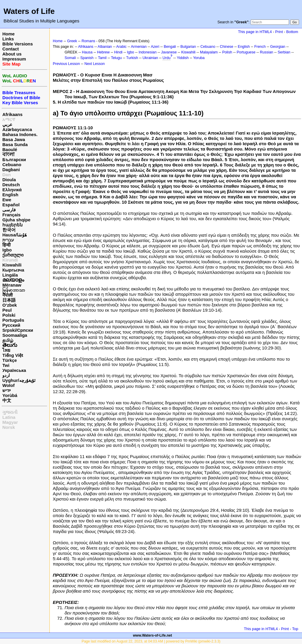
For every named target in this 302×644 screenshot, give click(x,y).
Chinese (226, 47)
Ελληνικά (12, 190)
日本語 (9, 300)
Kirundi (10, 260)
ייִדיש (6, 390)
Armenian (139, 47)
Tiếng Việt (13, 355)
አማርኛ (9, 119)
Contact (11, 49)
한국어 (9, 230)
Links (8, 39)
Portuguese (246, 52)
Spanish (87, 58)
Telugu (116, 58)
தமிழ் (8, 340)
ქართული (13, 255)
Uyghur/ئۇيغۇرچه (19, 380)
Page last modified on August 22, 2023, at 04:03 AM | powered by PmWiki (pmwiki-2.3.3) (151, 641)
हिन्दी (6, 245)
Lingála (10, 275)
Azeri (155, 47)
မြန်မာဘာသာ (14, 290)
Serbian (284, 52)
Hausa (87, 52)
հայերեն (13, 225)
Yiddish (183, 58)
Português (13, 320)
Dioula (9, 180)
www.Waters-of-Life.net (152, 635)
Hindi (118, 52)
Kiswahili (12, 265)
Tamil (102, 58)
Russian (266, 52)
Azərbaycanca (17, 129)
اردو (6, 375)
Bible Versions (18, 44)
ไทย (6, 350)
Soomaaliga (15, 335)
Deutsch (11, 185)
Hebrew (103, 52)
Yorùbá (10, 395)
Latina (9, 417)
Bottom (292, 32)
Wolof (8, 385)
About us (12, 54)
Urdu (166, 58)
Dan (6, 175)
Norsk (9, 427)
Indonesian (148, 52)
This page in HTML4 (255, 32)
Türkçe (10, 360)
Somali (70, 58)
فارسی (9, 210)
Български (14, 160)
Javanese (169, 52)
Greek (72, 41)
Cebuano (12, 165)
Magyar (10, 422)
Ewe (7, 200)
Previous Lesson (66, 64)
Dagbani (11, 170)
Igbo (7, 250)
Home (9, 34)
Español (11, 205)
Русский (11, 325)
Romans (88, 41)
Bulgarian (188, 47)
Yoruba (199, 58)
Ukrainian (150, 58)
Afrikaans (12, 114)
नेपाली (8, 295)
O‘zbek (10, 305)
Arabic (121, 47)
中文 (7, 400)
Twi (6, 365)
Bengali (170, 47)
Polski (9, 315)
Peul (7, 310)
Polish (227, 52)
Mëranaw (12, 285)
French (260, 47)
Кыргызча (13, 270)
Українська (14, 370)
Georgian (278, 47)
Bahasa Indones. (20, 134)
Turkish (132, 58)
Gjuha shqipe (16, 220)
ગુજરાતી (10, 412)
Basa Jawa (14, 139)
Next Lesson (95, 64)
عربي (7, 124)
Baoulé (10, 149)
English (10, 195)
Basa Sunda (15, 144)
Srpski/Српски (18, 330)
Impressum (14, 59)
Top (295, 629)
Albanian (105, 47)
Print (279, 32)
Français (12, 215)
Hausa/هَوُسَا (15, 235)
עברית (8, 240)
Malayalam (209, 52)
